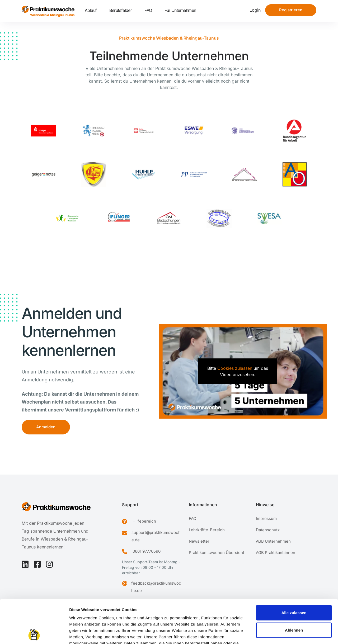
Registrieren (291, 10)
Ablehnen (294, 586)
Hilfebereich (144, 521)
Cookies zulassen (235, 368)
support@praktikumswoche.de (156, 536)
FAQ (148, 10)
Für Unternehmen (180, 10)
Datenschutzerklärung (117, 612)
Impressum (80, 612)
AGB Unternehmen (273, 541)
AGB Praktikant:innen (276, 553)
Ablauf (91, 10)
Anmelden (46, 427)
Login (255, 10)
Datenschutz (268, 530)
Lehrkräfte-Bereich (207, 530)
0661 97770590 (147, 551)
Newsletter (199, 541)
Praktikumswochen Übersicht (217, 553)
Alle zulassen (294, 569)
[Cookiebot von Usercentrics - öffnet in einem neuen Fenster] (34, 634)
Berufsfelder (121, 10)
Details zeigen (281, 634)
